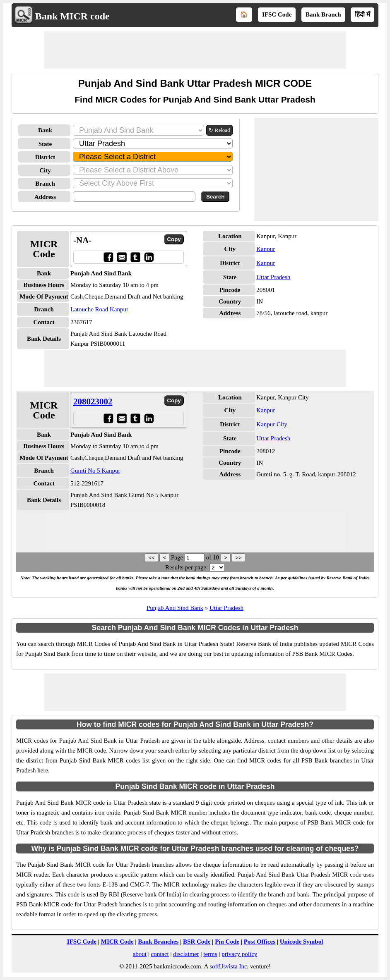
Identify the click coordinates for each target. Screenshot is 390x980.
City (45, 170)
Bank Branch (323, 14)
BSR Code (197, 942)
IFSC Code (277, 14)
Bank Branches (158, 942)
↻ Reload (219, 130)
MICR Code (117, 942)
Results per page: (187, 567)
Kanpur (266, 249)
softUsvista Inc (228, 966)
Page (178, 557)
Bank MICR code (72, 16)
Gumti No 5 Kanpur (95, 471)
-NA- (82, 240)
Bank (45, 130)
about (140, 954)
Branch (45, 184)
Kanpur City (272, 424)
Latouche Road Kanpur (99, 309)
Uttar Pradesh (273, 277)
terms (210, 954)
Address (45, 197)
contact (160, 954)
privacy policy (239, 954)
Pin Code (227, 942)
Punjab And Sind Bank (175, 608)
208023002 (93, 402)
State (45, 144)
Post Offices (260, 942)
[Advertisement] (195, 50)
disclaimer (186, 954)
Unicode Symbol (302, 942)
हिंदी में (362, 14)
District (45, 157)
